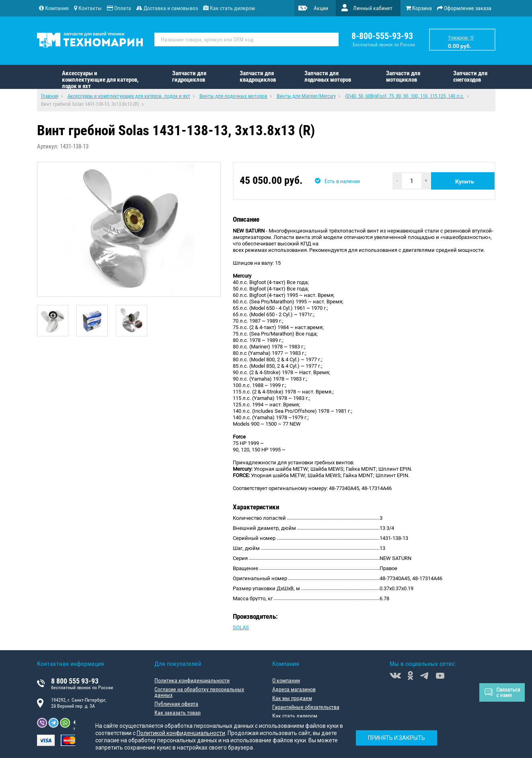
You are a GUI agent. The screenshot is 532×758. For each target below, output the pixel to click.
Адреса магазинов (294, 689)
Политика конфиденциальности (192, 680)
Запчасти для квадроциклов (258, 76)
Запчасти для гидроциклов (189, 76)
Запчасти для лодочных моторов (328, 76)
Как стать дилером (295, 716)
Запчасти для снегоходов (470, 76)
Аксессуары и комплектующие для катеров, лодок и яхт (100, 79)
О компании (286, 680)
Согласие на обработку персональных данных (199, 692)
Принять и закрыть (396, 738)
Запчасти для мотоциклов (403, 76)
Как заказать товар (178, 713)
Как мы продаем (292, 698)
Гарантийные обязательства (306, 707)
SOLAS (241, 627)
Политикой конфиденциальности (181, 733)
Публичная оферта (176, 704)
